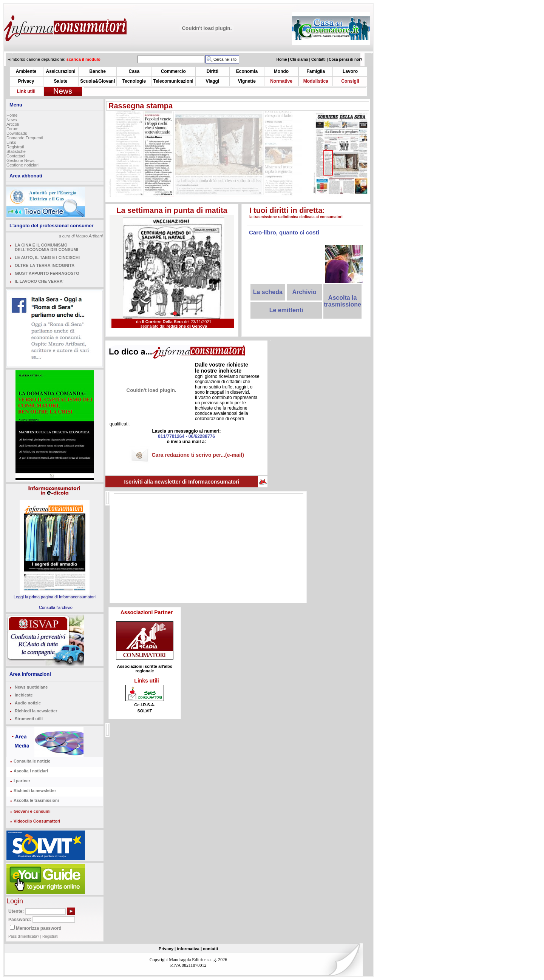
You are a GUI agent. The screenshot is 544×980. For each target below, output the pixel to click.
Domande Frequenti (25, 138)
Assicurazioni (60, 71)
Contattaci (16, 156)
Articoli (13, 124)
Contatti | (320, 59)
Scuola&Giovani (97, 81)
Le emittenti (286, 310)
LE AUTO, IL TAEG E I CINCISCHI (47, 257)
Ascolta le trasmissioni (36, 800)
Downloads (17, 133)
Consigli (350, 81)
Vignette (247, 81)
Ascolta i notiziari (31, 771)
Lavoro (350, 71)
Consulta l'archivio (56, 607)
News (12, 120)
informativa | (189, 949)
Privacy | (167, 949)
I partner (22, 781)
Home (12, 115)
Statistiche (16, 151)
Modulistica (316, 81)
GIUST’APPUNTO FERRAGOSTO (47, 273)
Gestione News (21, 160)
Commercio (173, 71)
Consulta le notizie (32, 761)
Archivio (304, 292)
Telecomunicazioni (173, 81)
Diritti (212, 71)
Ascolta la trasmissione (342, 301)
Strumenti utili (29, 719)
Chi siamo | (301, 59)
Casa (134, 71)
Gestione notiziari (22, 165)
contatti (210, 949)
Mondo (281, 71)
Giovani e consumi (32, 811)
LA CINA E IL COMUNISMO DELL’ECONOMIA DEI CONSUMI (46, 247)
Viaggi (212, 81)
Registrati (15, 147)
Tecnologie (134, 81)
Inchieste (24, 695)
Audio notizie (28, 703)
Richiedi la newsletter (36, 711)
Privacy (26, 81)
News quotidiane (31, 687)
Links (11, 142)
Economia (247, 71)
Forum (12, 129)
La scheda (268, 292)
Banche (98, 71)
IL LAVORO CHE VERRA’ (39, 281)
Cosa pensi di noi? (345, 59)
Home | (283, 59)
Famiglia (316, 71)
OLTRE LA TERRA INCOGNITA (45, 265)
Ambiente (26, 71)
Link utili (26, 91)
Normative (281, 81)
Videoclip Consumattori (37, 821)
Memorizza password (39, 928)
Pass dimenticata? (24, 936)
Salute (60, 81)
